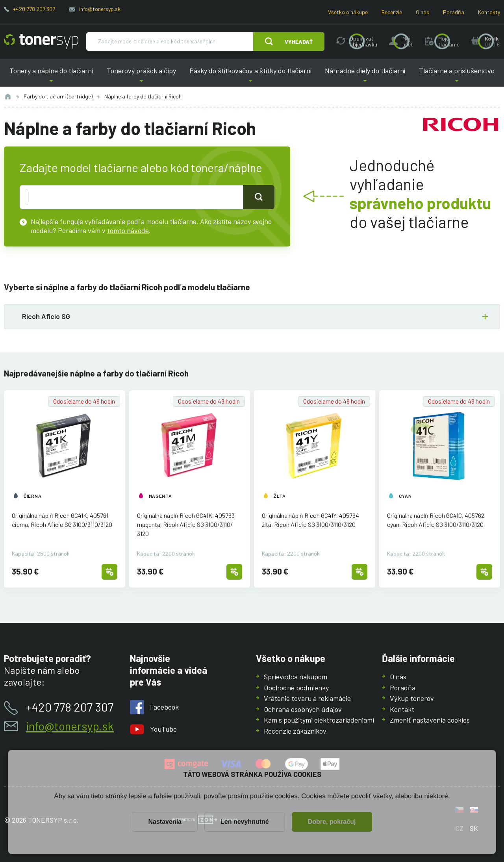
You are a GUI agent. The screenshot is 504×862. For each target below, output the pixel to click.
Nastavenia (165, 822)
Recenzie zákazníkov (295, 730)
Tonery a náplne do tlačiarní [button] (51, 77)
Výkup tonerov (412, 698)
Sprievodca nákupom (296, 677)
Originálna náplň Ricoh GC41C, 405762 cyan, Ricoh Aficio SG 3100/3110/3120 (436, 520)
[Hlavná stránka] (41, 41)
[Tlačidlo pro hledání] (259, 197)
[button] (252, 317)
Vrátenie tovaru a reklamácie (307, 698)
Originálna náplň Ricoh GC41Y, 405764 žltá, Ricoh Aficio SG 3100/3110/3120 (310, 520)
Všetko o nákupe (348, 12)
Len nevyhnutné (245, 822)
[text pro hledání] (132, 197)
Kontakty (489, 12)
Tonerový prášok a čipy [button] (141, 77)
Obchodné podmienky (296, 687)
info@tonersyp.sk (100, 9)
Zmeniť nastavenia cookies (430, 720)
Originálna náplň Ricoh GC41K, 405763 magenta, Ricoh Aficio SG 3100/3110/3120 (186, 525)
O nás (422, 12)
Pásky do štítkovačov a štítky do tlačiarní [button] (250, 77)
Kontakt (402, 709)
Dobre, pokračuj (332, 822)
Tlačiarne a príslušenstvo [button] (457, 77)
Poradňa (454, 12)
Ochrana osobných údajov (303, 709)
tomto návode (128, 230)
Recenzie (392, 12)
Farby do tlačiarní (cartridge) (58, 96)
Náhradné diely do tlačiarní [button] (365, 77)
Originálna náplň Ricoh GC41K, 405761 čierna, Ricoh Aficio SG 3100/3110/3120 (62, 520)
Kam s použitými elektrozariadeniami (319, 720)
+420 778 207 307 (34, 9)
